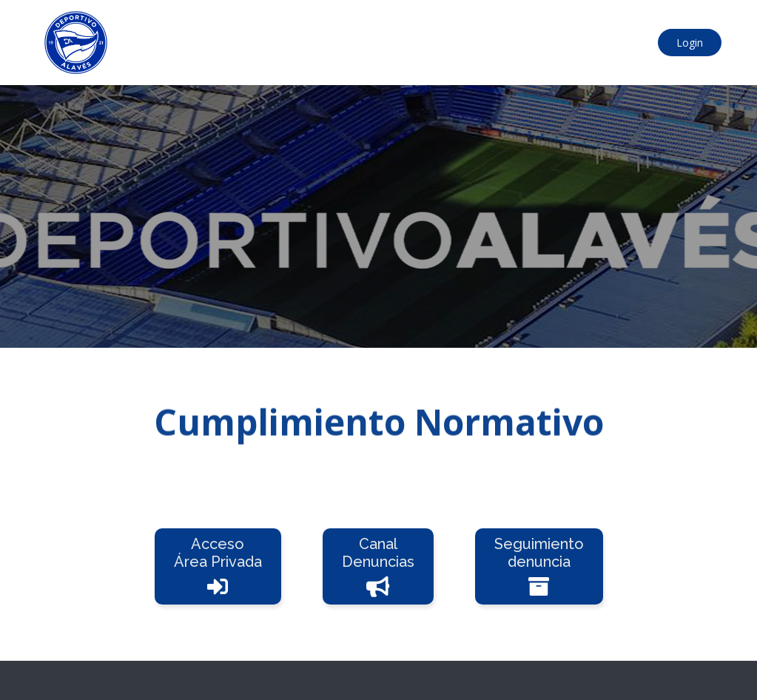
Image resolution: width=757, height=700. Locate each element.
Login (690, 43)
